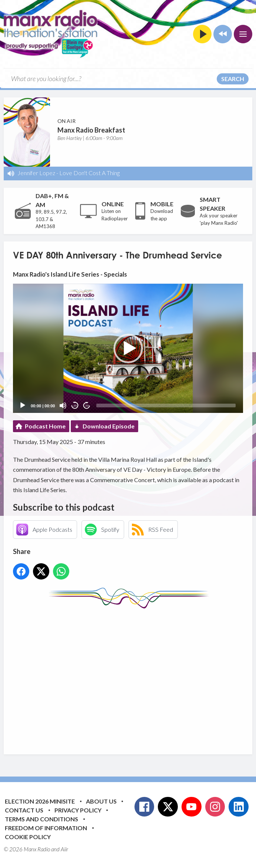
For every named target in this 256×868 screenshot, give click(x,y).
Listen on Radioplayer (115, 215)
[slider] (166, 405)
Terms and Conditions (41, 819)
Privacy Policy (78, 810)
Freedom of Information (46, 828)
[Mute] (63, 405)
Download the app (162, 215)
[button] (128, 348)
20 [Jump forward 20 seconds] (87, 406)
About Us (101, 801)
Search (233, 79)
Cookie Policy (28, 837)
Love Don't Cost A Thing (89, 173)
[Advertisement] (134, 676)
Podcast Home (45, 426)
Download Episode (109, 426)
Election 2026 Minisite (40, 801)
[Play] (23, 405)
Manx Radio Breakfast (91, 130)
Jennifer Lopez (36, 173)
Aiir (64, 849)
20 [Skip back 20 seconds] (75, 406)
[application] (128, 348)
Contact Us (24, 810)
